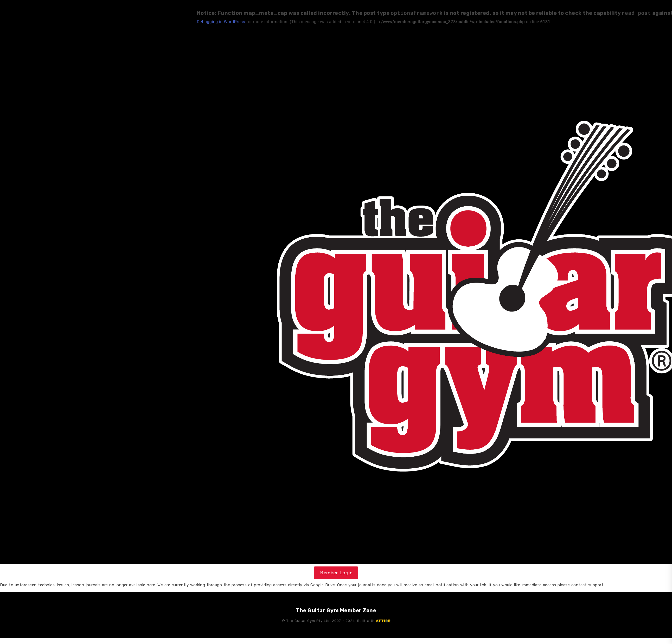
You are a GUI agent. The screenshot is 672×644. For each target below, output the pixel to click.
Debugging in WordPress (221, 21)
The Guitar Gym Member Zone (336, 610)
